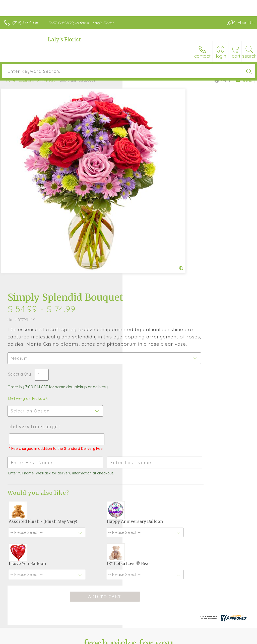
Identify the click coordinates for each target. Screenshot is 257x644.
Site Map (236, 639)
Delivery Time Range (155, 244)
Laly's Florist (64, 40)
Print (223, 81)
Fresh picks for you (129, 479)
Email (244, 81)
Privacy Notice (169, 639)
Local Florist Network (205, 639)
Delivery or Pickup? (150, 216)
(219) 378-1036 (25, 23)
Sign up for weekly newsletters (129, 507)
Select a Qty (142, 191)
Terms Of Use (140, 639)
